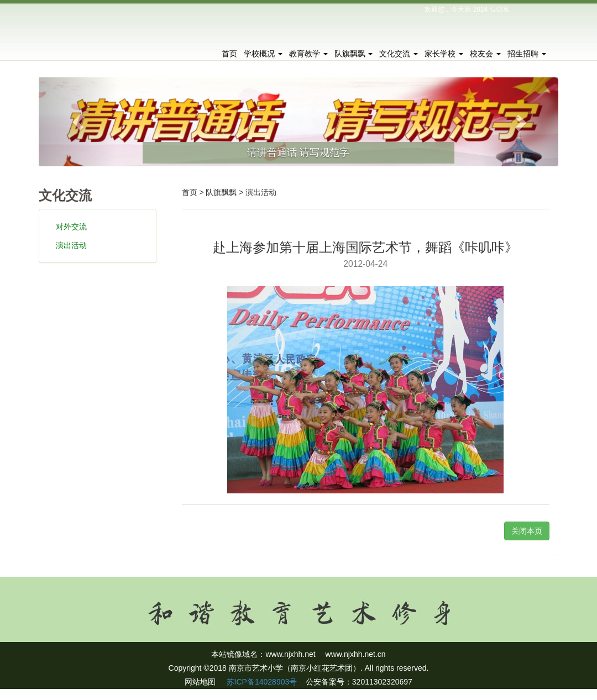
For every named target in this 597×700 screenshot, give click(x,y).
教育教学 (308, 54)
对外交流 (71, 227)
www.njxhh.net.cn (356, 654)
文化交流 (399, 54)
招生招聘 (527, 54)
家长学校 (444, 54)
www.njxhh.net (290, 654)
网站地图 (200, 682)
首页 (229, 54)
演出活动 (71, 245)
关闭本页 (527, 531)
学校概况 (263, 54)
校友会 (485, 54)
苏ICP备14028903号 (261, 682)
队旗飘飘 (354, 54)
